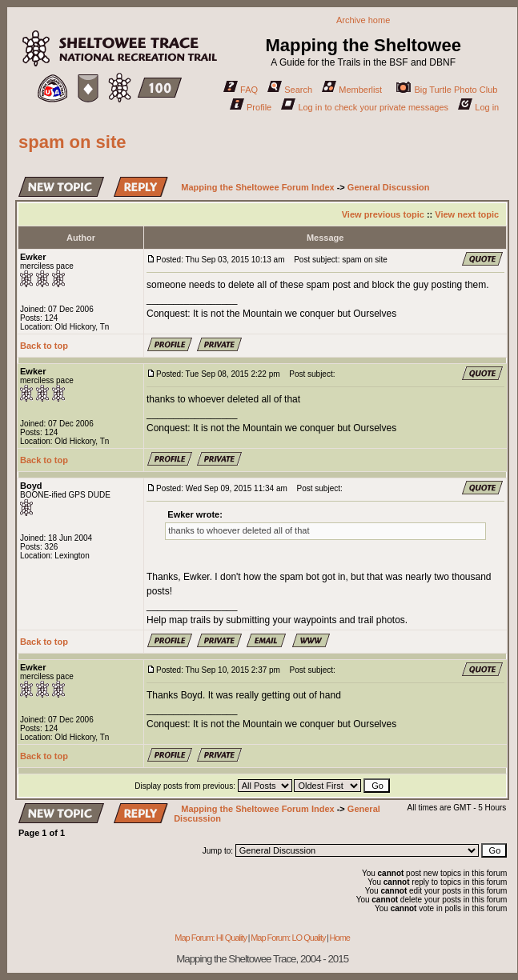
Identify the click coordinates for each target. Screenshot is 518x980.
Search (290, 90)
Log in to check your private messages (365, 107)
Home (340, 938)
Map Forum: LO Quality (288, 938)
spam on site (72, 142)
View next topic (467, 214)
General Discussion (389, 187)
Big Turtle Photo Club (447, 90)
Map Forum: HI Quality (211, 938)
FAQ (241, 90)
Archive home (363, 20)
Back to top (44, 346)
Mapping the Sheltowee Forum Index (257, 187)
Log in (478, 107)
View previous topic (383, 214)
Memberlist (352, 90)
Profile (251, 107)
